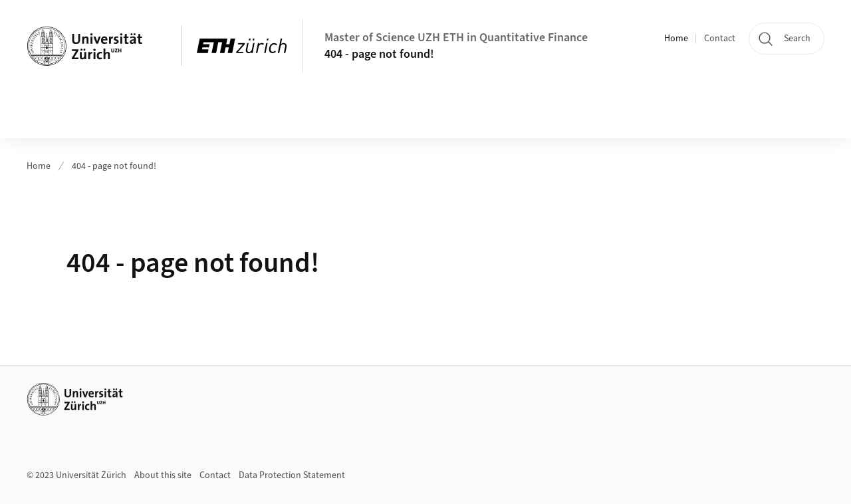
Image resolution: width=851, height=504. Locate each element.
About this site (163, 475)
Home (676, 39)
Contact (720, 39)
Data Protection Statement (292, 475)
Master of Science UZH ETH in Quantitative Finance (456, 38)
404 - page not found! (379, 54)
